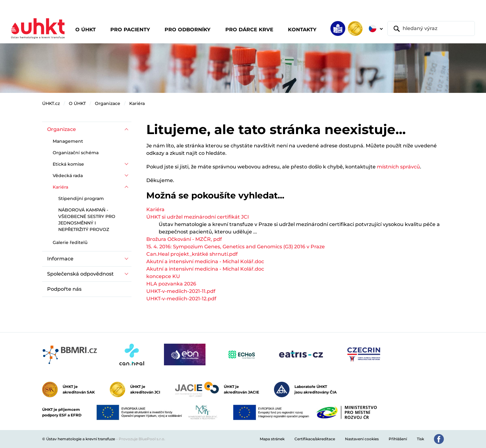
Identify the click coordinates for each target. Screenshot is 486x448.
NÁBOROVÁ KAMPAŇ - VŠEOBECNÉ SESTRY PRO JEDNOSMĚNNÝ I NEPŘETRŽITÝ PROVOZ (87, 220)
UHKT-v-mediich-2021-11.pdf (181, 291)
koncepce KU (163, 276)
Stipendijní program (81, 198)
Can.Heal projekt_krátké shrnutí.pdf (192, 254)
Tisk (420, 439)
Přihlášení (398, 439)
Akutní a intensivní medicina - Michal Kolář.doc (205, 261)
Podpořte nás (64, 289)
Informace (60, 259)
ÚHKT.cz (51, 103)
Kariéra (137, 103)
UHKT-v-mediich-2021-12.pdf (181, 299)
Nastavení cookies (362, 439)
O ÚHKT (77, 103)
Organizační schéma (76, 153)
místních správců (398, 167)
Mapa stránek (272, 439)
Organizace (108, 103)
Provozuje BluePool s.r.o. (142, 439)
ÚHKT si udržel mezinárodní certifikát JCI (198, 217)
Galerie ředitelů (70, 242)
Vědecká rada (68, 176)
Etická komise (68, 164)
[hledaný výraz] (431, 28)
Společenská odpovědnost (80, 274)
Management (68, 141)
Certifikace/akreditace (315, 439)
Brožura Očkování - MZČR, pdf (184, 239)
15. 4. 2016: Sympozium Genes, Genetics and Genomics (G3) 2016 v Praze (236, 247)
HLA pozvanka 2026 (171, 284)
